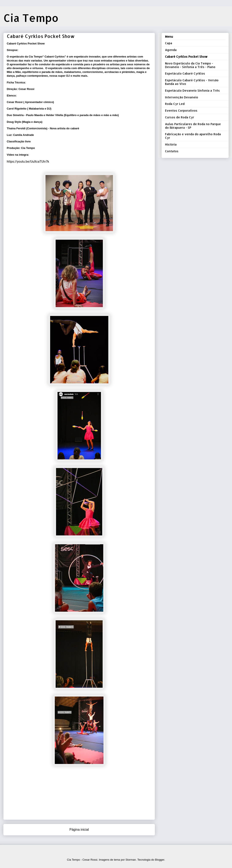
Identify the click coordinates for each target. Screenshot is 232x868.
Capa (169, 43)
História (171, 144)
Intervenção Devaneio (182, 97)
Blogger (160, 860)
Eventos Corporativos (181, 110)
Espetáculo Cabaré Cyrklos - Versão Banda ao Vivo (192, 82)
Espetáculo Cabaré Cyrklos (185, 73)
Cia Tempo (31, 18)
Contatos (172, 151)
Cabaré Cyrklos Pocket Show (186, 57)
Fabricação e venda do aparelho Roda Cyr (193, 136)
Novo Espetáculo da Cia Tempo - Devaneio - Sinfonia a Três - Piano (190, 65)
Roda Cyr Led (175, 104)
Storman (131, 860)
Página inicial (79, 830)
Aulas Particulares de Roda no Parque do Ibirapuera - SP (193, 126)
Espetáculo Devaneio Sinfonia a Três (192, 90)
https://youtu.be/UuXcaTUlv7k (28, 162)
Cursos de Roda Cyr (180, 117)
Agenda (171, 50)
